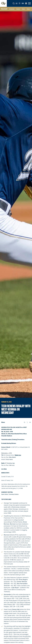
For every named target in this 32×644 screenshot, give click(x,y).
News (28, 9)
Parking (15, 440)
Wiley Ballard (12, 457)
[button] (14, 3)
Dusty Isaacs (9, 459)
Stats (23, 9)
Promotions (21, 440)
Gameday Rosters (14, 494)
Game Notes (5, 494)
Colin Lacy (12, 465)
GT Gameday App (10, 463)
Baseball (4, 9)
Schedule (12, 9)
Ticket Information (6, 440)
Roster (18, 9)
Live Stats (4, 469)
